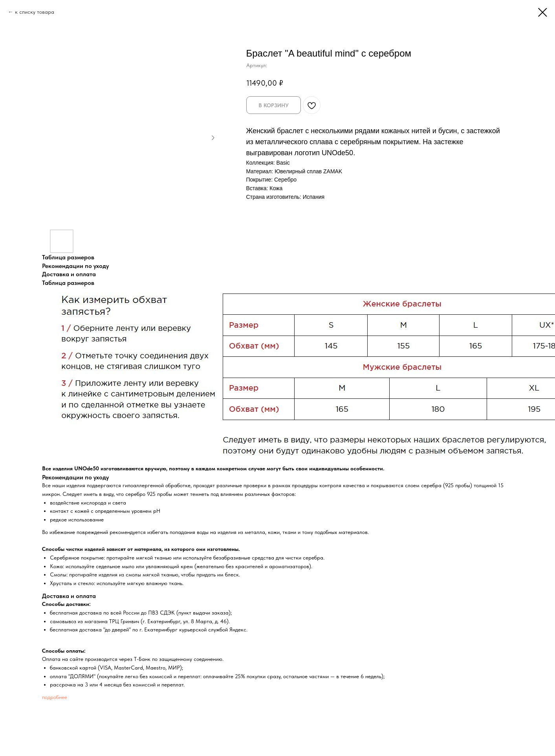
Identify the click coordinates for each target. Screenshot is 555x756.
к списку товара (35, 12)
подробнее (55, 697)
